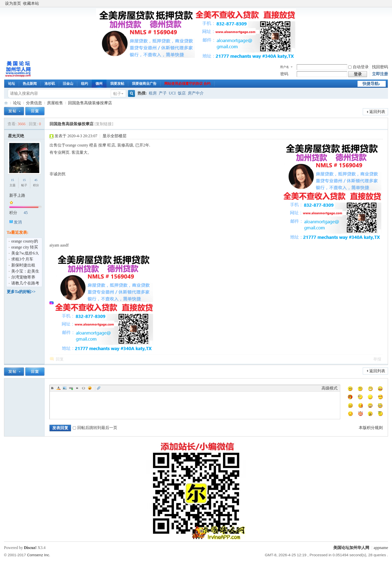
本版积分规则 (371, 428)
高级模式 (329, 388)
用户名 (284, 67)
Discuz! (30, 548)
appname (381, 548)
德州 (99, 84)
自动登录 (358, 67)
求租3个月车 (22, 259)
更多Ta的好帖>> (21, 292)
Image (65, 388)
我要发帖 (117, 84)
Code (83, 388)
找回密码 (380, 67)
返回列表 (377, 112)
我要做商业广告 (144, 84)
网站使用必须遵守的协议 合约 (187, 84)
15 (12, 180)
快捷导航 (370, 84)
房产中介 (196, 93)
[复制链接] (104, 124)
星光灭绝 (16, 136)
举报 (377, 359)
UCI (172, 93)
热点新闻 (30, 84)
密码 (284, 74)
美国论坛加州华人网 (6, 103)
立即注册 (380, 74)
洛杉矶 (50, 84)
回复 (60, 359)
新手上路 (17, 195)
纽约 (84, 84)
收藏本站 (31, 3)
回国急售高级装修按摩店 (90, 103)
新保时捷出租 (23, 265)
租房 (153, 93)
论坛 (11, 84)
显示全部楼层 (114, 136)
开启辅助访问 (387, 3)
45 (36, 180)
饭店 (182, 93)
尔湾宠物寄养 (23, 277)
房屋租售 (55, 103)
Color (58, 388)
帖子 (117, 94)
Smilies (90, 388)
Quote (77, 388)
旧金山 (68, 84)
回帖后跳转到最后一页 (95, 428)
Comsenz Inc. (39, 555)
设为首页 (13, 3)
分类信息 (34, 103)
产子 (163, 93)
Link (71, 388)
